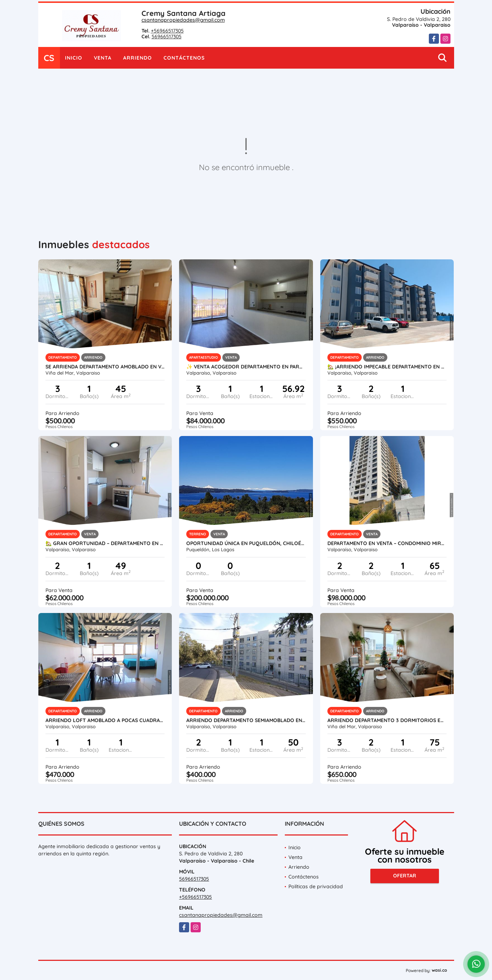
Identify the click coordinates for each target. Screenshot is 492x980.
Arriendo (138, 58)
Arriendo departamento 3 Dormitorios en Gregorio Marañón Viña (387, 720)
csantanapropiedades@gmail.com (183, 20)
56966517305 (167, 36)
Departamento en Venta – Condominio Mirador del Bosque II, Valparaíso (387, 543)
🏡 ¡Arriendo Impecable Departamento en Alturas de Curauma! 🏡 (387, 367)
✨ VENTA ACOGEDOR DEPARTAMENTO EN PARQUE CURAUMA (246, 367)
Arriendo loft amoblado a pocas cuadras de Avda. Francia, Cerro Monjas (105, 720)
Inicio (74, 58)
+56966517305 (167, 31)
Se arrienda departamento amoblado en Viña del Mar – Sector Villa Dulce (105, 367)
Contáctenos (184, 58)
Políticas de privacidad (316, 886)
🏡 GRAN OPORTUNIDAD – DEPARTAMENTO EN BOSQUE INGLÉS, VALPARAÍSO (105, 543)
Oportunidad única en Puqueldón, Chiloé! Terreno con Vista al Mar (246, 543)
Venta (103, 58)
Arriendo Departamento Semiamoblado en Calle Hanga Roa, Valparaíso (246, 720)
